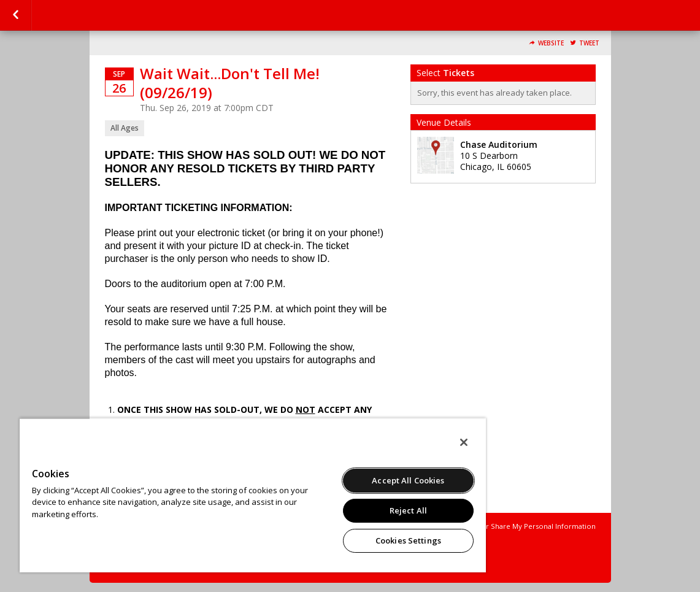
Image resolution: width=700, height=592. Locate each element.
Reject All (408, 510)
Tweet (589, 43)
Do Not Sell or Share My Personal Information (518, 526)
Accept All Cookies (408, 480)
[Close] (464, 442)
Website (551, 43)
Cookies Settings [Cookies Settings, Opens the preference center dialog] (408, 540)
